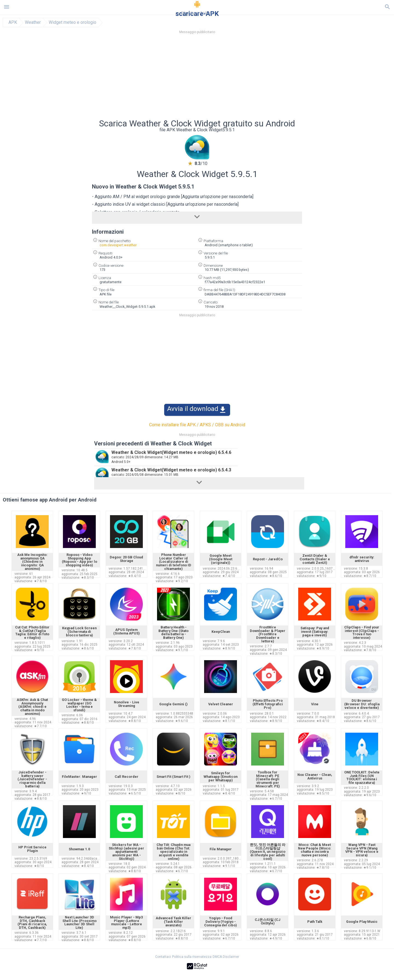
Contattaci (163, 957)
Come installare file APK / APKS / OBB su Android (197, 425)
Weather (33, 22)
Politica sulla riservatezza (192, 957)
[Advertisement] (230, 78)
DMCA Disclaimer (226, 957)
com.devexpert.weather (118, 245)
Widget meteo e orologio (73, 22)
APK (13, 22)
